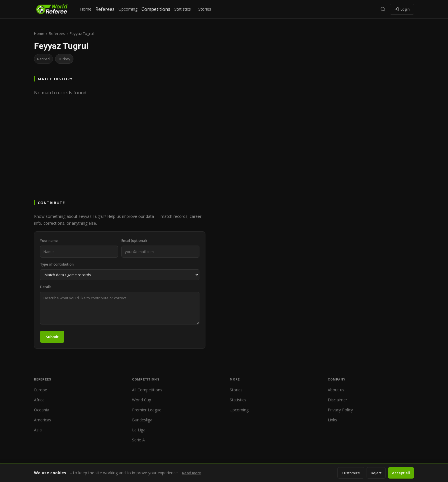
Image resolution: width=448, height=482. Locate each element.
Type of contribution (57, 264)
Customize (351, 473)
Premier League (147, 410)
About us (336, 390)
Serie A (138, 440)
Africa (39, 400)
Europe (41, 390)
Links (332, 420)
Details (46, 287)
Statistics (183, 9)
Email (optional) (134, 241)
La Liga (139, 430)
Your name (49, 241)
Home (86, 9)
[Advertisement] (224, 156)
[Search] (383, 9)
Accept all (401, 473)
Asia (38, 430)
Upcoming (128, 9)
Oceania (42, 410)
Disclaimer (337, 400)
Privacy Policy (340, 410)
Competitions (156, 9)
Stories (205, 9)
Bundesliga (142, 420)
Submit (52, 337)
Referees (105, 9)
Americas (43, 420)
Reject (376, 473)
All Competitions (147, 390)
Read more (192, 473)
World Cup (142, 400)
